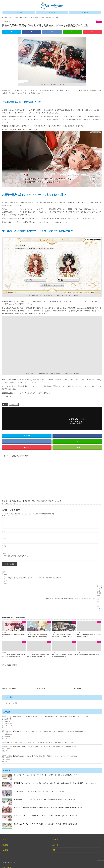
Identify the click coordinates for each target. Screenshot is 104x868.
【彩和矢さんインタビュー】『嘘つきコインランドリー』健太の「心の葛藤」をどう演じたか (40, 812)
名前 (3, 531)
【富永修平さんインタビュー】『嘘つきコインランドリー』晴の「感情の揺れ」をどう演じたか (41, 772)
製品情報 (52, 13)
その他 (6, 404)
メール (4, 539)
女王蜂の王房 (7, 393)
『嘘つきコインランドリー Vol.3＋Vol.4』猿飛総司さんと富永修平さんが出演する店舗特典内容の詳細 (43, 821)
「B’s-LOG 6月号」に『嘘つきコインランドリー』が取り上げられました (33, 788)
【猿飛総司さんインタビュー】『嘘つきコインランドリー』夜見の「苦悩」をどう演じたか (39, 796)
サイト (4, 546)
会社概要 (55, 834)
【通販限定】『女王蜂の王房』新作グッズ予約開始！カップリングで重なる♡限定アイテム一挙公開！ (43, 804)
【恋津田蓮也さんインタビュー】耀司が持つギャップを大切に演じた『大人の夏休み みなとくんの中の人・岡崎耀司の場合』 (49, 730)
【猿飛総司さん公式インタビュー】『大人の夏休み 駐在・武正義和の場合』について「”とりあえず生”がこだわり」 (46, 752)
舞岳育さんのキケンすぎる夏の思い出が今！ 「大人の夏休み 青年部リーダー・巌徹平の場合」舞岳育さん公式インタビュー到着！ (51, 724)
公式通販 (85, 13)
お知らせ (19, 13)
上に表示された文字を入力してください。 (15, 563)
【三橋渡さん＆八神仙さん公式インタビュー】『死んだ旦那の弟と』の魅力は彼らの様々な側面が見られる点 (44, 744)
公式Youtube (7, 862)
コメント (6, 516)
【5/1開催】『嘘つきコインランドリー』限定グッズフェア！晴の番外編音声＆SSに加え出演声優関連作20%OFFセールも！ (49, 738)
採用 (54, 845)
